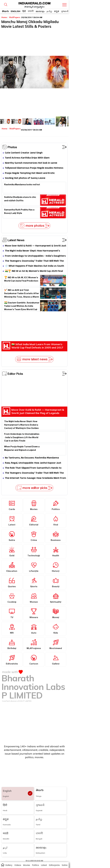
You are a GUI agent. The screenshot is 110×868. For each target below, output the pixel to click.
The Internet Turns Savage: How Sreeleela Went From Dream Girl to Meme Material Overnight (35, 478)
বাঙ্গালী (31, 11)
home (3, 865)
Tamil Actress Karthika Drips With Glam (27, 158)
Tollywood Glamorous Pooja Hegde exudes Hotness (34, 168)
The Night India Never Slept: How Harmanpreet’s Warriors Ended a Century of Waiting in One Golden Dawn (34, 251)
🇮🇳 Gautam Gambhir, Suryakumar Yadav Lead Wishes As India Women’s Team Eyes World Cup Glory (22, 306)
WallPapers (15, 17)
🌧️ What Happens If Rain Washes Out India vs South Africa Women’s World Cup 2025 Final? (34, 266)
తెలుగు (5, 12)
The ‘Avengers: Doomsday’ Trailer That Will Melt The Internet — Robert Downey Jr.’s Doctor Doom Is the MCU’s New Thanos (34, 261)
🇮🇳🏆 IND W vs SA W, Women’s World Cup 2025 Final (34, 271)
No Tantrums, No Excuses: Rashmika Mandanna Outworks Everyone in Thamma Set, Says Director (33, 458)
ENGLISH (16, 11)
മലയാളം (40, 11)
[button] (64, 72)
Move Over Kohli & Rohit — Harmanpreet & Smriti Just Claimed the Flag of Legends (36, 246)
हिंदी (24, 11)
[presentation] (64, 122)
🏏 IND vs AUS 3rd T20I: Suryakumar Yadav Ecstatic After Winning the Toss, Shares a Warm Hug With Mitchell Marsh (22, 293)
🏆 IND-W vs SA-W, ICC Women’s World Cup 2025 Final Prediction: (21, 280)
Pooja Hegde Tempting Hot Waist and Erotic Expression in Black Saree (30, 173)
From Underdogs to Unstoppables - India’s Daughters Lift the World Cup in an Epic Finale (35, 256)
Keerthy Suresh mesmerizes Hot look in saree (31, 163)
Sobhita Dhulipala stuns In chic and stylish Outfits (20, 199)
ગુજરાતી (65, 11)
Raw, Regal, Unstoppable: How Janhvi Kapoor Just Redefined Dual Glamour (33, 463)
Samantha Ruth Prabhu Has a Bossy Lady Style (19, 212)
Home (5, 17)
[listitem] (5, 121)
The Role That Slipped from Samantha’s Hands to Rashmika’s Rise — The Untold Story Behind (33, 468)
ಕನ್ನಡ (57, 11)
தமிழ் (49, 11)
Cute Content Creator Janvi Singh (24, 153)
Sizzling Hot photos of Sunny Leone (25, 178)
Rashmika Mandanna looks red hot (22, 185)
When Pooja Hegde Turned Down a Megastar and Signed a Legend (22, 449)
